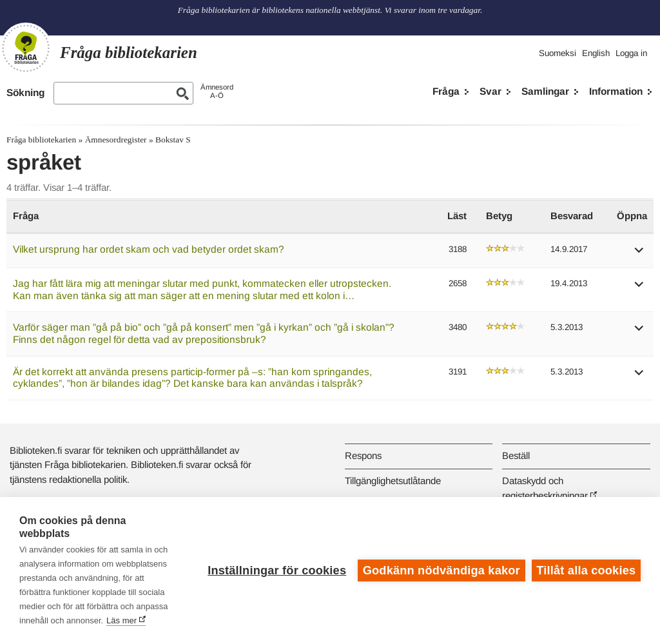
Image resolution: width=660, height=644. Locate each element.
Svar (490, 91)
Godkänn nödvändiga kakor (442, 571)
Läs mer (121, 620)
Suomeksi (558, 53)
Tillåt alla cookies (586, 571)
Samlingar (545, 91)
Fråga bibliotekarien (41, 140)
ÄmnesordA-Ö (217, 91)
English (596, 53)
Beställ (516, 455)
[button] (639, 254)
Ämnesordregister (116, 140)
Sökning (25, 93)
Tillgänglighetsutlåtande (393, 481)
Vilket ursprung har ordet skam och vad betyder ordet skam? (149, 249)
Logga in (631, 53)
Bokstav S (173, 140)
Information (616, 91)
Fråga (446, 91)
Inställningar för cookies (277, 571)
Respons (363, 455)
